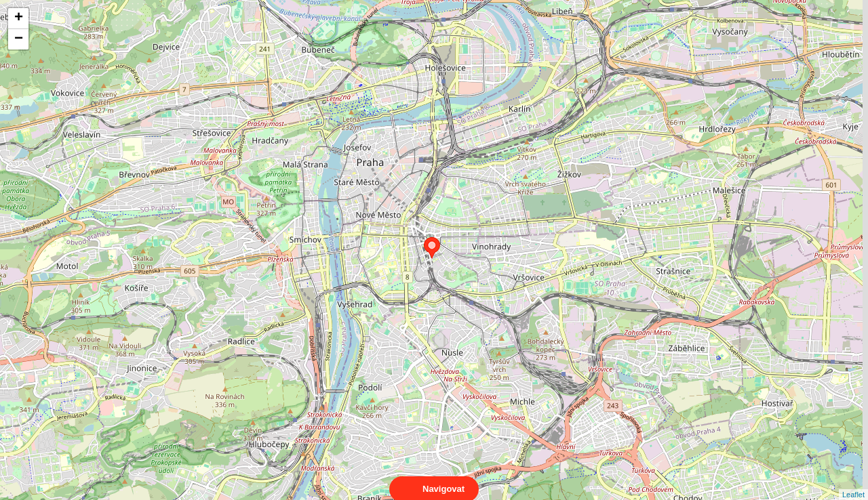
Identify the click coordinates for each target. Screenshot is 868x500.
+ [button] (19, 18)
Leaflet (853, 482)
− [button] (19, 39)
